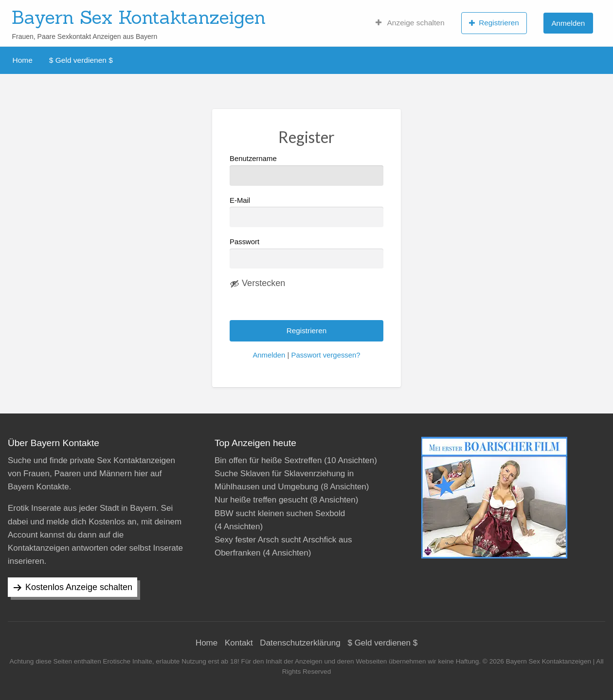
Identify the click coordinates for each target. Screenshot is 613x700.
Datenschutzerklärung (300, 643)
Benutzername (306, 170)
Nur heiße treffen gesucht (261, 500)
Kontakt (239, 643)
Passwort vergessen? (325, 355)
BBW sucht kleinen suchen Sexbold (280, 513)
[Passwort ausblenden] (257, 284)
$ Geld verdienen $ (81, 60)
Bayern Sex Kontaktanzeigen (139, 17)
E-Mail (306, 212)
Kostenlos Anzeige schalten (79, 587)
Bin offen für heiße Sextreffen (268, 460)
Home (23, 60)
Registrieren (494, 23)
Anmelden (568, 23)
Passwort (244, 242)
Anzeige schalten (410, 23)
